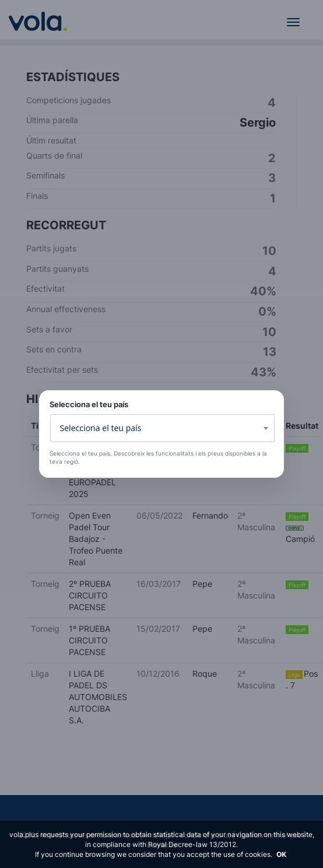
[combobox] (162, 428)
